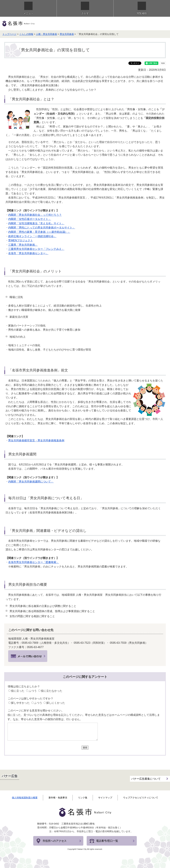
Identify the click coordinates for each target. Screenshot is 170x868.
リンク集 (83, 798)
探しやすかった (20, 703)
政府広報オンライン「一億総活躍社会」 (32, 236)
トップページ (9, 34)
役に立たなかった (52, 691)
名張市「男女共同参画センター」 (28, 253)
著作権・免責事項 (58, 798)
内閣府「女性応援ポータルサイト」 (30, 219)
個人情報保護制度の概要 (25, 798)
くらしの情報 (26, 34)
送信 (85, 748)
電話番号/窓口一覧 (107, 841)
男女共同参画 (67, 34)
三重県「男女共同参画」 (23, 245)
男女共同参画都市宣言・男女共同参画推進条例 (36, 440)
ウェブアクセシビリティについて (141, 798)
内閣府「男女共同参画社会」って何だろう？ (35, 215)
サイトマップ (105, 798)
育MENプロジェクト (21, 240)
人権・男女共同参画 (46, 34)
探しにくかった (56, 703)
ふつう (33, 691)
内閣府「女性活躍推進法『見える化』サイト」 (36, 223)
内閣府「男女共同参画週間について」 (31, 482)
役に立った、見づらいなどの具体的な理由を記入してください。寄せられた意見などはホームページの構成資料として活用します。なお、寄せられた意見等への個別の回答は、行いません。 (84, 717)
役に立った (18, 691)
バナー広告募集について (146, 778)
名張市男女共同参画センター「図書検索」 (34, 562)
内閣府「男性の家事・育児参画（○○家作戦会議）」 (39, 232)
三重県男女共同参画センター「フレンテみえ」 (36, 249)
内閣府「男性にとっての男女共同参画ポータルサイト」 (42, 228)
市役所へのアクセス (55, 841)
